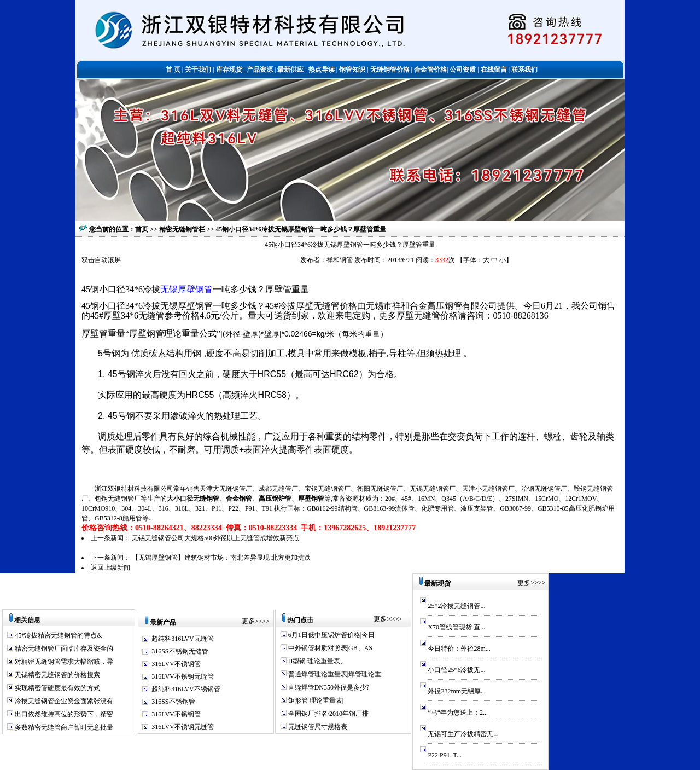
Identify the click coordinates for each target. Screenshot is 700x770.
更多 (248, 621)
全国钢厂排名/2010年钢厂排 (328, 714)
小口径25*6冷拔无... (456, 670)
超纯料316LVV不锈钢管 (186, 689)
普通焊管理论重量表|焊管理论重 (334, 674)
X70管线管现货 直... (456, 627)
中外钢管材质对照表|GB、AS (329, 648)
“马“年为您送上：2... (458, 713)
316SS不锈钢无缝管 (180, 651)
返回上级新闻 (110, 568)
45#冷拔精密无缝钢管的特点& (57, 635)
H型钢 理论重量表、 (317, 661)
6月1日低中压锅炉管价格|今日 (331, 635)
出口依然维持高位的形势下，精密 (63, 714)
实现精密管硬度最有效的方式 (57, 688)
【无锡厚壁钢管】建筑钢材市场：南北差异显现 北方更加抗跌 (221, 558)
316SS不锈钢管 (173, 702)
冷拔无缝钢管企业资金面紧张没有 (63, 701)
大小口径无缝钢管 (193, 499)
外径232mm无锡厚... (457, 691)
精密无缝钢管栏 (183, 229)
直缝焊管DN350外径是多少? (328, 687)
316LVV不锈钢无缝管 (183, 676)
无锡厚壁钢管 (186, 289)
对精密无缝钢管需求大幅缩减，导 (63, 662)
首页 (142, 229)
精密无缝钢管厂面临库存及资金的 (63, 649)
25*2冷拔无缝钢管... (456, 606)
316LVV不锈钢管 (176, 664)
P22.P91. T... (445, 755)
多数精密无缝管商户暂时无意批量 (63, 727)
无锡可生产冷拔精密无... (463, 734)
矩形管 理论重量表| (315, 700)
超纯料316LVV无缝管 (183, 639)
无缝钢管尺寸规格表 (317, 727)
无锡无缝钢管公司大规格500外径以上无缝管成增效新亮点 (215, 538)
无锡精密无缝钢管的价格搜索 (57, 675)
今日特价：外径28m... (459, 649)
